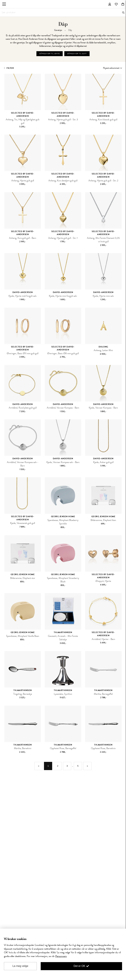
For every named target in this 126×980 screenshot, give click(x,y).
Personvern (61, 956)
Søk (123, 13)
